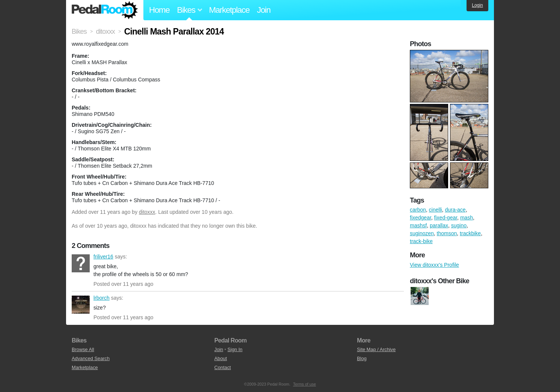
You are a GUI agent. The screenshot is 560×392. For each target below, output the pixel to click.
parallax (439, 225)
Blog (362, 358)
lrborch (81, 305)
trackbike (470, 233)
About (221, 358)
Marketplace (229, 10)
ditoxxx (147, 212)
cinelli (436, 210)
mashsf (418, 225)
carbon (418, 210)
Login (477, 5)
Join (264, 10)
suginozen (422, 233)
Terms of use (305, 384)
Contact (223, 367)
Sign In (235, 349)
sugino (459, 225)
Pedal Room (105, 10)
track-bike (421, 241)
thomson (447, 233)
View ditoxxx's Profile (434, 265)
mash (467, 218)
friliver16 (81, 263)
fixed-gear (446, 218)
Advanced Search (91, 358)
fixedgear (421, 218)
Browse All (83, 349)
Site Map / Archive (376, 349)
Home (159, 10)
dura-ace (455, 210)
